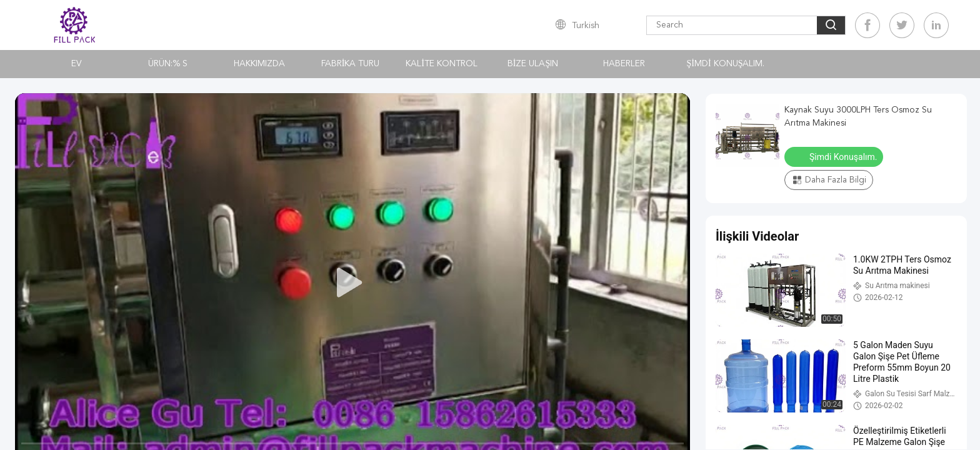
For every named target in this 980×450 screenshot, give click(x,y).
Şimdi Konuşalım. (726, 64)
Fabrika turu (351, 64)
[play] (352, 283)
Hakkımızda (259, 64)
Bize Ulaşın (533, 64)
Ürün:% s (168, 64)
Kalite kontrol (442, 64)
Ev (77, 64)
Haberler (624, 64)
